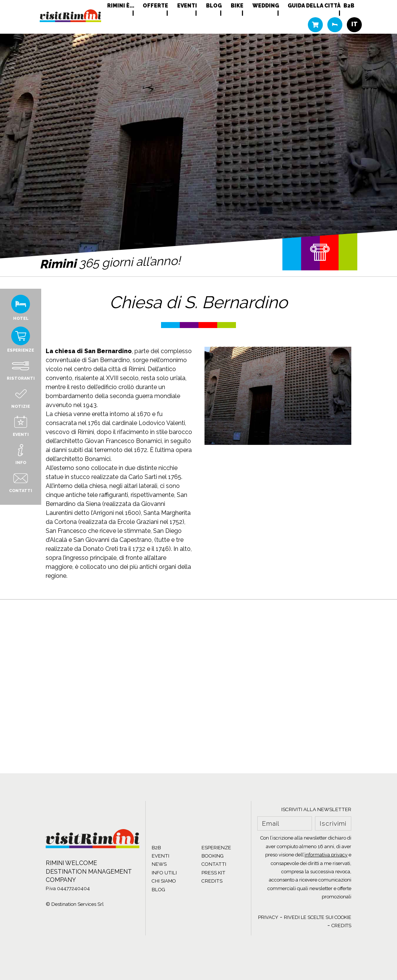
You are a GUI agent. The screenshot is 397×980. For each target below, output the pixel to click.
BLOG (158, 890)
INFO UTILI (164, 873)
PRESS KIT (213, 873)
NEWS (159, 864)
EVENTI (160, 856)
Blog (214, 6)
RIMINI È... (121, 6)
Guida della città (314, 6)
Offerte (155, 6)
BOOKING (213, 856)
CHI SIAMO (164, 881)
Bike (237, 6)
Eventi (187, 6)
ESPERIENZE (216, 848)
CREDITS (212, 881)
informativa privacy (326, 855)
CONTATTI (214, 864)
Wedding (266, 6)
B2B (349, 6)
